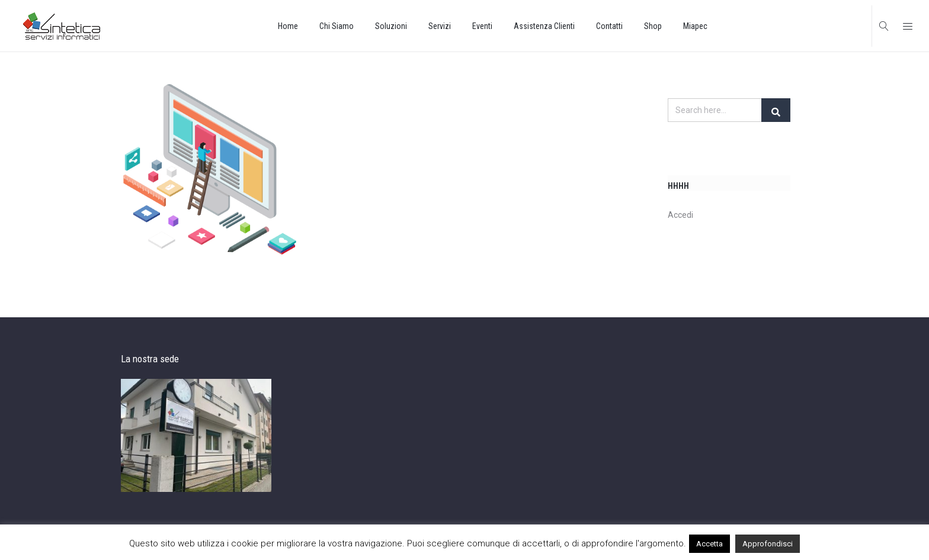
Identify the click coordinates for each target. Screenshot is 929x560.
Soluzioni (391, 26)
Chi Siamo (337, 26)
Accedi (680, 215)
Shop (653, 26)
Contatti (609, 26)
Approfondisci (768, 544)
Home (288, 26)
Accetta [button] (709, 544)
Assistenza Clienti (544, 26)
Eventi (482, 26)
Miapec (695, 26)
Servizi (440, 26)
